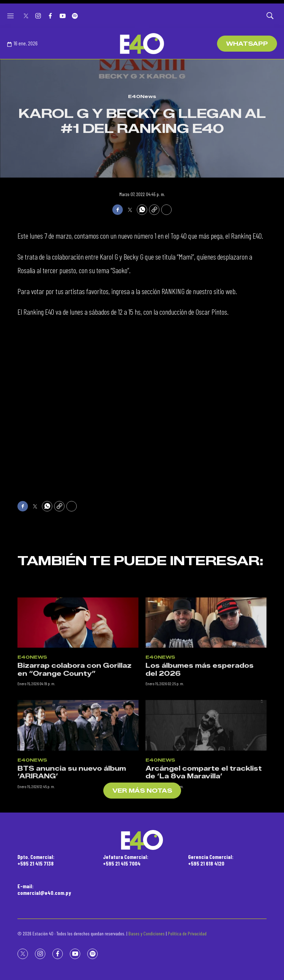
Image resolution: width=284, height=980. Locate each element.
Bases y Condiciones (147, 933)
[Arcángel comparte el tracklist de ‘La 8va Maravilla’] (206, 772)
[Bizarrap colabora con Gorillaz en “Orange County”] (78, 669)
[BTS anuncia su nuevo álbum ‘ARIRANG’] (78, 772)
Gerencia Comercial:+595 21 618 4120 (211, 860)
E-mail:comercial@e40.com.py (44, 889)
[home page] (142, 44)
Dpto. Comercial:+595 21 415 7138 (36, 860)
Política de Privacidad (187, 933)
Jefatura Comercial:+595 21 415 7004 (126, 860)
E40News (142, 96)
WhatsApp (247, 44)
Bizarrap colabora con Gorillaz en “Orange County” (74, 716)
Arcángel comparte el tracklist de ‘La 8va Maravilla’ (204, 819)
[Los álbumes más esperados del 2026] (206, 669)
